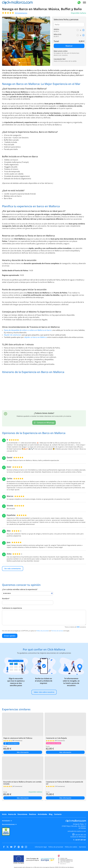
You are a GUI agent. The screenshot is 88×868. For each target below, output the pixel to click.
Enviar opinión (10, 636)
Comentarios (21, 13)
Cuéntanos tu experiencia (12, 608)
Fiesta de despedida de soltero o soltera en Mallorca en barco (28, 330)
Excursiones (22, 814)
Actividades (42, 814)
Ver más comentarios (13, 569)
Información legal (41, 847)
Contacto (58, 814)
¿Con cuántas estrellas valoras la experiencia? (20, 589)
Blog (51, 814)
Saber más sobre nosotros (44, 692)
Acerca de (12, 814)
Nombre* (6, 599)
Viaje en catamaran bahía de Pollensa (18, 738)
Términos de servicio (57, 631)
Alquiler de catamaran (12, 335)
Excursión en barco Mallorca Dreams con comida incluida (22, 783)
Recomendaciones (9, 824)
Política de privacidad (42, 631)
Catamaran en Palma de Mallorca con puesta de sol (64, 783)
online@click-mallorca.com (77, 831)
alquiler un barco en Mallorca (36, 337)
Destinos (33, 814)
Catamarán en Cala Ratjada (56, 738)
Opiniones (82, 847)
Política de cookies (71, 847)
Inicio (4, 814)
